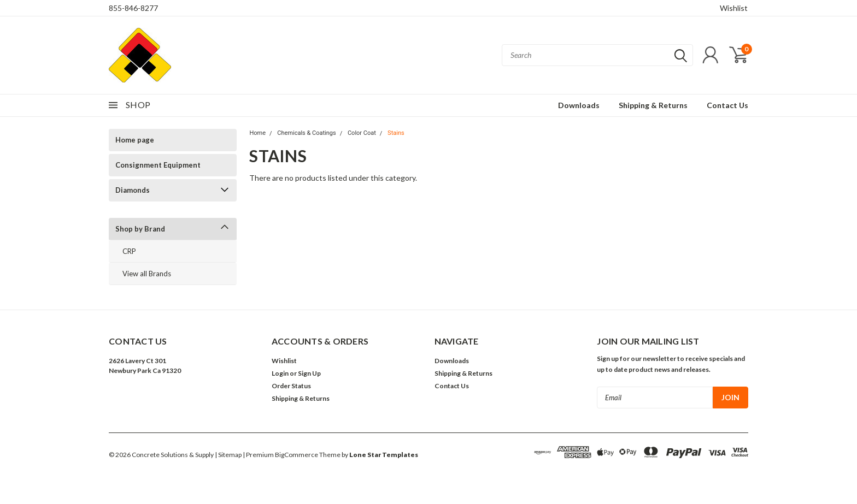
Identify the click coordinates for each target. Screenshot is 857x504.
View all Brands (147, 274)
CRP (129, 251)
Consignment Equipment (158, 165)
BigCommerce (297, 455)
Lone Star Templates (384, 455)
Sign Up (309, 373)
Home (257, 133)
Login (280, 373)
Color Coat (362, 133)
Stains (396, 133)
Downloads (579, 105)
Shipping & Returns (653, 105)
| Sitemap (228, 455)
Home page (135, 140)
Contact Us (727, 105)
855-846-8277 (133, 8)
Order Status (291, 386)
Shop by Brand (140, 229)
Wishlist (734, 8)
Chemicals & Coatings (306, 133)
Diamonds (133, 190)
